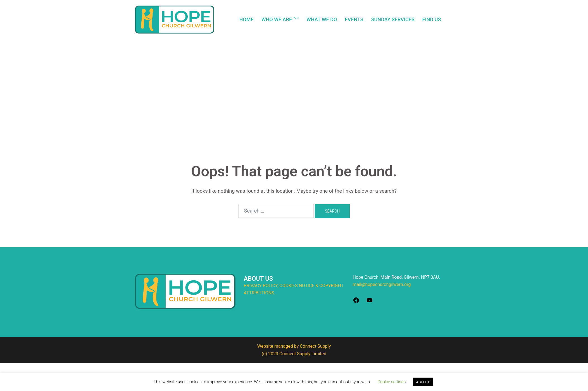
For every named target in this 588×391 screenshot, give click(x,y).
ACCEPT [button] (423, 382)
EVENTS (354, 19)
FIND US (432, 19)
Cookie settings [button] (391, 382)
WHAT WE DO (322, 19)
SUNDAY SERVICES (393, 19)
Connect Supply (315, 346)
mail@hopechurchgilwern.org (382, 284)
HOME (247, 19)
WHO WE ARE (277, 19)
